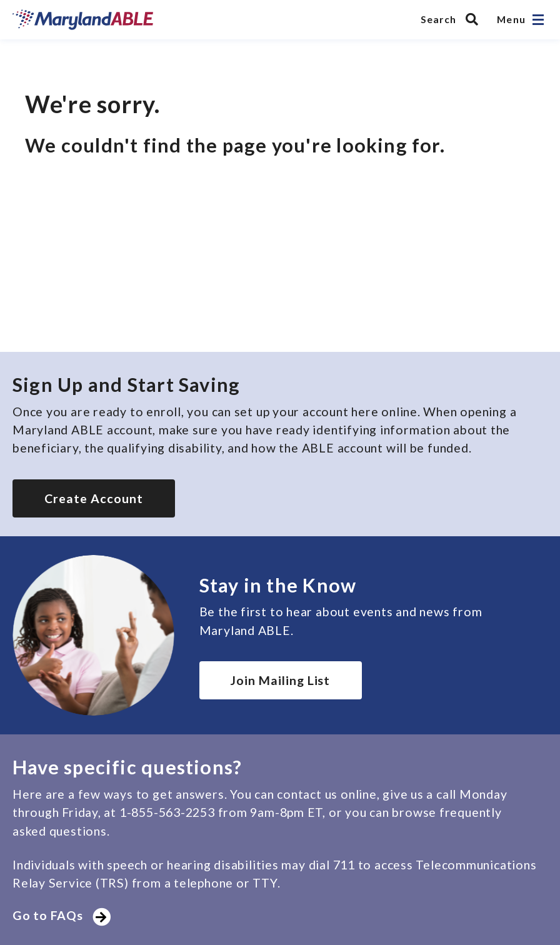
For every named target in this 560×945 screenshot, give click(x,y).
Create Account (94, 498)
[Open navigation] (538, 20)
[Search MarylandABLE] (453, 19)
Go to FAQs (60, 915)
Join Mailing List (281, 680)
